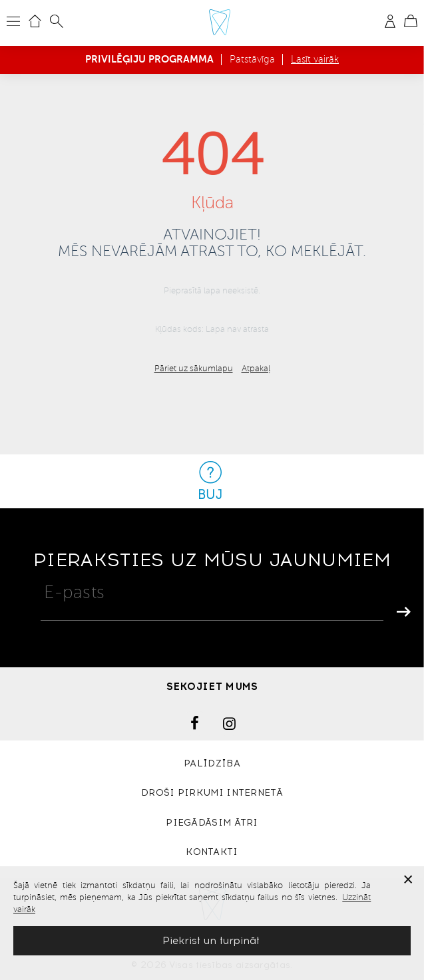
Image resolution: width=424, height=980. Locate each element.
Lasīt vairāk (315, 59)
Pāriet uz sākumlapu (194, 369)
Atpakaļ (256, 369)
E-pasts (74, 592)
